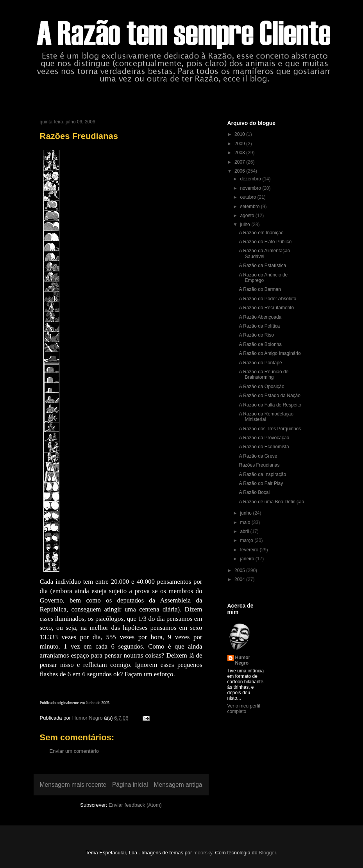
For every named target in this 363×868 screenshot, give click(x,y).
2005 (240, 570)
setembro (250, 207)
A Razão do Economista (264, 447)
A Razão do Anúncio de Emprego (263, 278)
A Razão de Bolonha (260, 344)
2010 (240, 134)
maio (246, 522)
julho (246, 225)
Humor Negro (243, 660)
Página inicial (130, 785)
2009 (240, 144)
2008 (240, 153)
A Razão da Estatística (262, 266)
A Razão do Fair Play (261, 483)
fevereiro (250, 550)
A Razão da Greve (258, 456)
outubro (249, 197)
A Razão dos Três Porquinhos (270, 429)
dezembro (251, 179)
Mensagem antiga (178, 785)
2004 (240, 579)
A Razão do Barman (260, 289)
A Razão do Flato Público (265, 242)
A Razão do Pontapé (260, 363)
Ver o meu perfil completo (244, 709)
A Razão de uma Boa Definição (271, 502)
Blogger (267, 853)
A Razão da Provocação (264, 438)
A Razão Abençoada (260, 317)
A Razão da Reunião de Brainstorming (264, 374)
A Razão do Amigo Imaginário (270, 353)
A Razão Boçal (254, 492)
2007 (240, 162)
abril (245, 531)
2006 (240, 171)
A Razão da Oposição (261, 387)
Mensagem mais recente (73, 785)
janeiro (248, 559)
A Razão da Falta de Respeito (270, 405)
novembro (251, 188)
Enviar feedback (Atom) (135, 805)
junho (246, 513)
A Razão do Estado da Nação (269, 396)
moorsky (203, 853)
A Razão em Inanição (261, 233)
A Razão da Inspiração (262, 474)
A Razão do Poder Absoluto (267, 299)
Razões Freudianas (259, 465)
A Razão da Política (259, 326)
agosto (248, 216)
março (247, 540)
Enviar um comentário (74, 751)
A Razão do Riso (256, 335)
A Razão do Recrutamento (266, 308)
